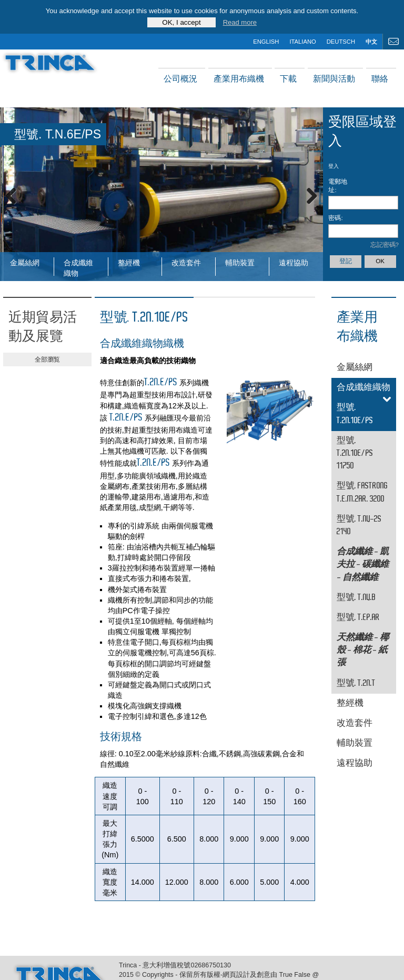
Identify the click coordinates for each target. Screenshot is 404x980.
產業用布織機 (239, 79)
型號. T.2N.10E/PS (355, 414)
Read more (240, 22)
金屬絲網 (25, 263)
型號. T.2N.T (356, 683)
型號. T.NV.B (356, 598)
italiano (302, 42)
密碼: (335, 218)
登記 (346, 261)
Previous (16, 194)
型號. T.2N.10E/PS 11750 (355, 453)
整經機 (129, 263)
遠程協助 (294, 263)
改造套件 (186, 263)
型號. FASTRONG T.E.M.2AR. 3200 (362, 492)
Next (307, 194)
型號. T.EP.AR (358, 618)
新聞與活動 (334, 79)
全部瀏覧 (47, 359)
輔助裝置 (240, 263)
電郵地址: (338, 186)
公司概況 (180, 79)
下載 (288, 79)
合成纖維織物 (78, 267)
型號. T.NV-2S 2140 (359, 526)
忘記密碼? (385, 245)
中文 (371, 42)
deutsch (341, 42)
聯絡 (380, 79)
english (266, 42)
